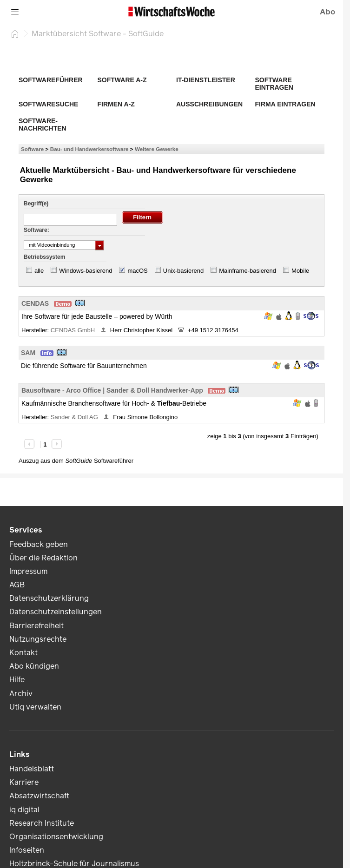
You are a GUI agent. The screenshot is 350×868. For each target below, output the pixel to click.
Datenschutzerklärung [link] (49, 598)
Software (32, 149)
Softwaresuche (48, 104)
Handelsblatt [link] (32, 769)
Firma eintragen (285, 104)
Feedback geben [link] (39, 544)
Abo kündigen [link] (34, 666)
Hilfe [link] (17, 680)
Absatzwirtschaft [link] (39, 796)
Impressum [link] (28, 571)
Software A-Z (122, 80)
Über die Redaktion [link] (43, 558)
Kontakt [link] (23, 653)
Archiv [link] (21, 694)
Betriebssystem (44, 257)
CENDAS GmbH (74, 330)
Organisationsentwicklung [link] (56, 837)
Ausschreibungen (209, 104)
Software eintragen (274, 84)
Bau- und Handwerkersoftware (89, 149)
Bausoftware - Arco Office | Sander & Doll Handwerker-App (112, 390)
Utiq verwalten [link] (35, 707)
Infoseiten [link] (27, 850)
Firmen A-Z (116, 104)
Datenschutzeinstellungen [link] (56, 612)
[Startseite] (15, 33)
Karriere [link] (24, 782)
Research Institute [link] (42, 823)
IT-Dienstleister (206, 80)
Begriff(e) (36, 204)
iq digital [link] (24, 810)
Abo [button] (327, 12)
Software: (36, 230)
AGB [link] (17, 585)
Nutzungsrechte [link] (38, 639)
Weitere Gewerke (157, 149)
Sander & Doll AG (75, 417)
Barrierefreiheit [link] (36, 626)
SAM (28, 353)
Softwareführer (51, 80)
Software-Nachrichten (43, 125)
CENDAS (35, 303)
